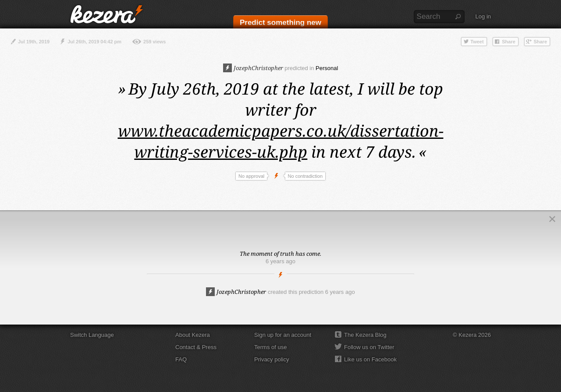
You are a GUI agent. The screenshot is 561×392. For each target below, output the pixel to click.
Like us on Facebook (370, 359)
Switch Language (92, 335)
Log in (483, 16)
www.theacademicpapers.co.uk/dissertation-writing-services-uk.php (281, 141)
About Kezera (193, 335)
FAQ (181, 359)
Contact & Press (196, 347)
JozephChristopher (253, 68)
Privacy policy (272, 359)
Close (552, 219)
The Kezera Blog (365, 335)
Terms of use (270, 347)
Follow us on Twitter (369, 347)
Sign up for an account (283, 335)
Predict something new (280, 23)
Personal (327, 68)
